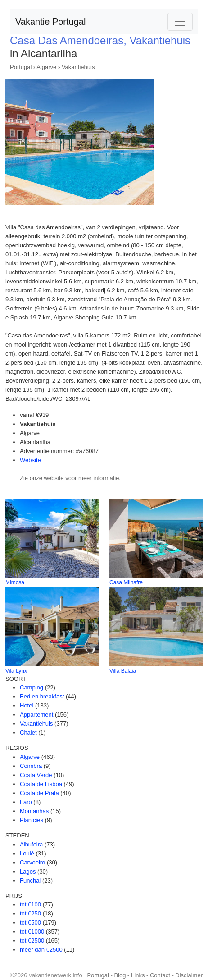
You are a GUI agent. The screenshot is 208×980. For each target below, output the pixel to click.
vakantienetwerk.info (56, 975)
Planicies (32, 820)
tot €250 (30, 913)
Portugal (21, 67)
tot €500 (30, 922)
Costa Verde (36, 775)
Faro (26, 802)
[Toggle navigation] (180, 22)
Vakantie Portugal (50, 22)
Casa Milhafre (126, 582)
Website (30, 460)
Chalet (28, 733)
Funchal (30, 881)
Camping (32, 687)
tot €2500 (32, 941)
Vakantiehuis (78, 67)
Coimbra (31, 766)
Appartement (36, 714)
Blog (120, 975)
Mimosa (15, 582)
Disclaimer (189, 975)
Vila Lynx (16, 671)
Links (138, 975)
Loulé (27, 853)
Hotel (27, 705)
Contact (160, 975)
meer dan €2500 (41, 950)
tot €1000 (32, 931)
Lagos (28, 871)
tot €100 (30, 904)
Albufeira (31, 844)
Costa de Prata (39, 793)
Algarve (46, 67)
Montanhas (34, 811)
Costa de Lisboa (41, 784)
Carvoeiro (32, 862)
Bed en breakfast (42, 696)
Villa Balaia (123, 671)
